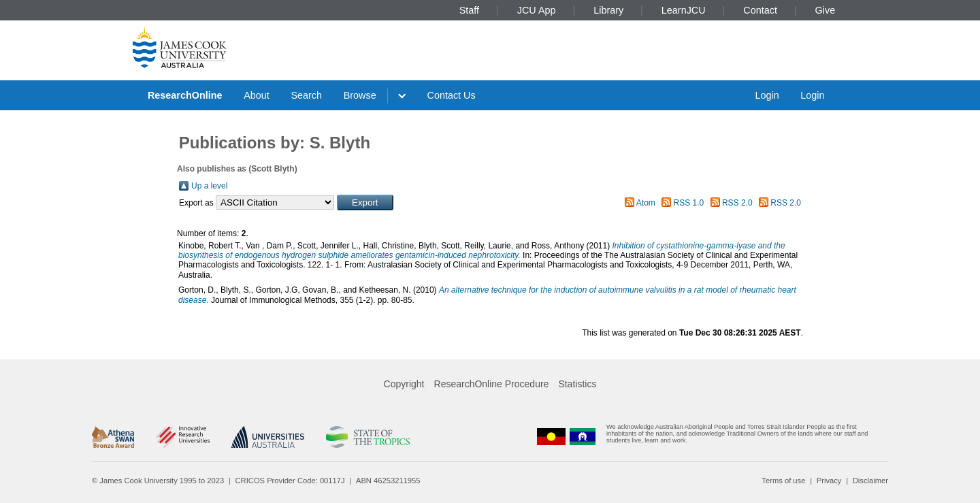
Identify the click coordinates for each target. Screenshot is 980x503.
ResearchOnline (185, 95)
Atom (646, 203)
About (257, 95)
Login (767, 95)
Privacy (829, 481)
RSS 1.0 (689, 203)
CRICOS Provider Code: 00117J (290, 481)
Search (306, 95)
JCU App (537, 10)
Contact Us (452, 95)
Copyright (404, 384)
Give (826, 10)
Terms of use (783, 481)
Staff (469, 10)
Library (608, 10)
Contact (760, 10)
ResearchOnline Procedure (492, 384)
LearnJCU (684, 10)
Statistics (577, 384)
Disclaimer (870, 481)
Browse (360, 95)
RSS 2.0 (737, 203)
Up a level (209, 186)
